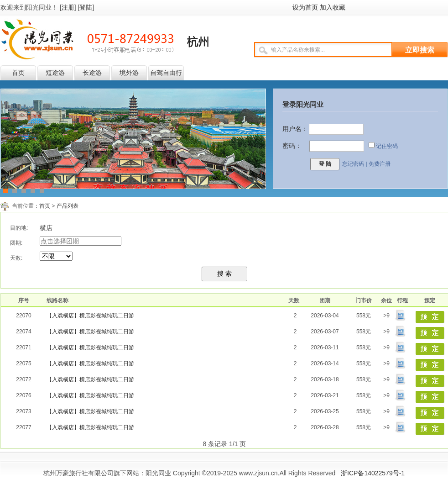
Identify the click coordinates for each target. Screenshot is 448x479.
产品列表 (68, 206)
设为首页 (305, 7)
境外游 (129, 73)
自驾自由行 (166, 73)
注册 (68, 7)
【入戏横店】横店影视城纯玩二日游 (90, 316)
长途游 (92, 73)
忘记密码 (353, 164)
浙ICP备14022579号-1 (373, 473)
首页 (18, 73)
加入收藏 (333, 7)
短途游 (55, 73)
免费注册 (380, 164)
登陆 (86, 7)
